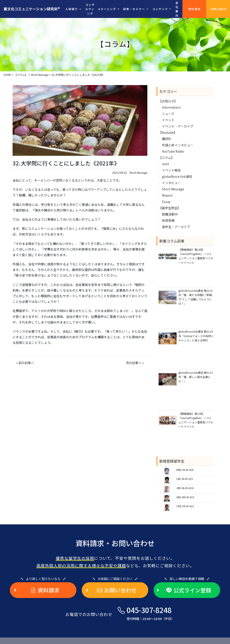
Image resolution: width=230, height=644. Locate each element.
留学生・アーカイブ (176, 227)
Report (167, 195)
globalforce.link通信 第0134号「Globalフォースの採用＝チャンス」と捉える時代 (196, 336)
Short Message (138, 173)
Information (171, 107)
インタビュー (171, 183)
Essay (166, 202)
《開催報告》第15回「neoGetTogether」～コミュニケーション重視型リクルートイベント (196, 420)
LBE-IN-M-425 (185, 479)
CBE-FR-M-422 (185, 506)
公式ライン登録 (189, 590)
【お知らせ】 (168, 101)
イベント (168, 120)
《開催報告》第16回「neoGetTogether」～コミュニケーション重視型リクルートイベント (196, 256)
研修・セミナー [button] (134, 9)
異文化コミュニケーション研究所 (32, 9)
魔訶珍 (167, 139)
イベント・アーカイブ (178, 126)
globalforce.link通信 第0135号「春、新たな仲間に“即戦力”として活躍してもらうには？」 (196, 297)
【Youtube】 (168, 132)
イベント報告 (171, 170)
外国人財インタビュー (178, 145)
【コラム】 (166, 158)
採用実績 (168, 220)
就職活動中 (170, 214)
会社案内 (177, 9)
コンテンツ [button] (160, 9)
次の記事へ (134, 363)
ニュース (168, 114)
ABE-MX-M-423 (185, 497)
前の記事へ (26, 363)
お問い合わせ (218, 9)
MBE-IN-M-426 (185, 470)
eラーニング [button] (107, 9)
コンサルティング (90, 9)
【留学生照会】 (170, 208)
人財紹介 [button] (72, 9)
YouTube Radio (173, 151)
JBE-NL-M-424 (185, 488)
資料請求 (195, 9)
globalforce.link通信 (177, 176)
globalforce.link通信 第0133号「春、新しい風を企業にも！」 (196, 377)
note (166, 164)
